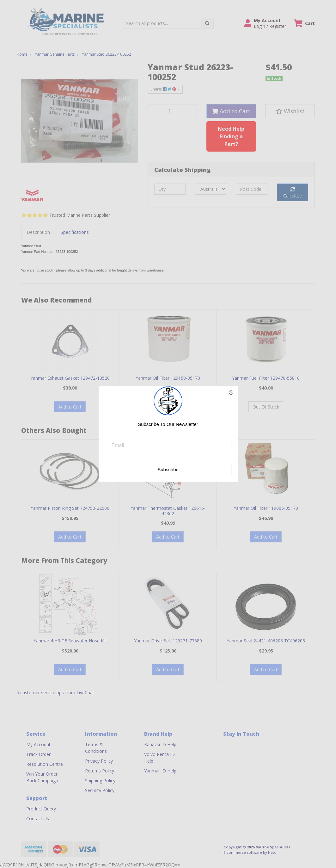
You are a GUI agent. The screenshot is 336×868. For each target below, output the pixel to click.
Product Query (41, 809)
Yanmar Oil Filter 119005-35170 (266, 508)
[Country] (211, 189)
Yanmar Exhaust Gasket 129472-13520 (70, 378)
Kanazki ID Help (160, 744)
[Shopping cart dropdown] (304, 23)
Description (38, 232)
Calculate (293, 193)
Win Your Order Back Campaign (42, 777)
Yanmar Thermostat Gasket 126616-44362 (168, 511)
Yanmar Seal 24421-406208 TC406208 (266, 641)
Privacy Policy (99, 761)
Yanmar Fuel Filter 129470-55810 (266, 378)
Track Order (38, 754)
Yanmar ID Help (160, 771)
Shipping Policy (100, 781)
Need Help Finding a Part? (231, 136)
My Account (38, 744)
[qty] (170, 189)
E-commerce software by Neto (250, 852)
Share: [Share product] (164, 89)
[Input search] (162, 23)
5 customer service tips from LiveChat (55, 693)
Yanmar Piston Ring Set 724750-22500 (70, 508)
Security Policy (100, 790)
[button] (265, 23)
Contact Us (38, 818)
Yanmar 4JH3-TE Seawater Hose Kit (70, 641)
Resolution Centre (45, 764)
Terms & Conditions (96, 748)
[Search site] (207, 23)
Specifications (75, 232)
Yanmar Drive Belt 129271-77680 (168, 641)
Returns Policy (100, 771)
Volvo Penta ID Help (159, 758)
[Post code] (251, 189)
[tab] (38, 232)
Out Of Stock (266, 407)
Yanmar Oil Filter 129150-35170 (168, 378)
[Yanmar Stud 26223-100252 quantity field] (172, 111)
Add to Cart (231, 111)
